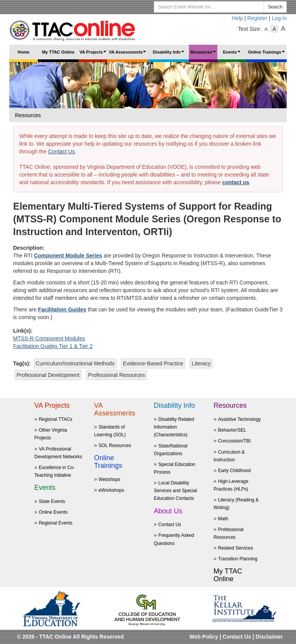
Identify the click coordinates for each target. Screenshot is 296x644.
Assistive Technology (240, 419)
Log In (279, 18)
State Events (52, 501)
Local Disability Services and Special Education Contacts (175, 491)
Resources (204, 55)
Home (24, 52)
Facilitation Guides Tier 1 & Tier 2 (53, 346)
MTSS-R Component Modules (49, 338)
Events (232, 55)
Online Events (53, 512)
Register (257, 18)
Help (237, 18)
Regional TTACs (56, 419)
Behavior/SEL (232, 430)
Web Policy (203, 637)
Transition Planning (238, 559)
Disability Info (169, 55)
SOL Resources (115, 446)
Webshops (109, 479)
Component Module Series (68, 256)
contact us (236, 182)
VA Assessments (129, 55)
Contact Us (61, 151)
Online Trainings (267, 55)
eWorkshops (111, 490)
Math (223, 519)
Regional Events (56, 523)
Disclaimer (269, 637)
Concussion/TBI (235, 441)
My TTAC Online (58, 52)
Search (275, 7)
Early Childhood (235, 471)
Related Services (236, 548)
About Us (168, 511)
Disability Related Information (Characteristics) (174, 427)
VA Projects (93, 55)
